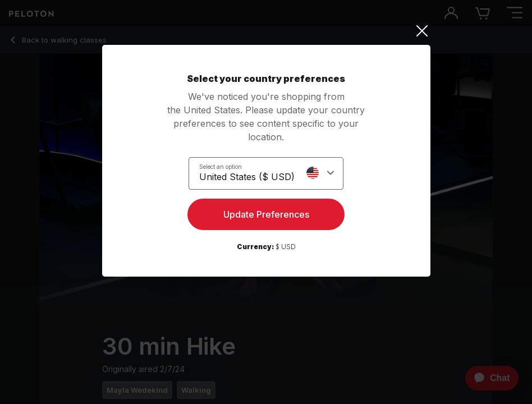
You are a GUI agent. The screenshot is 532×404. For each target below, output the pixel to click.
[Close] (266, 31)
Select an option (221, 167)
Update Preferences (266, 214)
